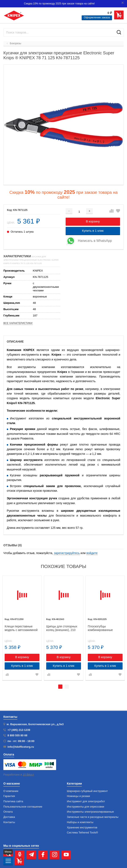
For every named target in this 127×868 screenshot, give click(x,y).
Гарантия (9, 796)
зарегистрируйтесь (67, 553)
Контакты (9, 822)
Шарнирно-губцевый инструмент (87, 791)
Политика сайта (13, 801)
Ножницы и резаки (78, 796)
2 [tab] (67, 687)
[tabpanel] (22, 628)
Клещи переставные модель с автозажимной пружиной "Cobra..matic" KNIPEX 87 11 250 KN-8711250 (21, 628)
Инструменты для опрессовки (86, 807)
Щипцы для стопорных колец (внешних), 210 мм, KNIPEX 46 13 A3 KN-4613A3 (62, 628)
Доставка (9, 817)
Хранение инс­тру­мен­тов (82, 828)
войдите (92, 553)
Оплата (8, 812)
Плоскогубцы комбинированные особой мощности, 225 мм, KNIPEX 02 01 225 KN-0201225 (103, 628)
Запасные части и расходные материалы (93, 817)
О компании (11, 791)
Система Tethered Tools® (82, 833)
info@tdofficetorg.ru (21, 747)
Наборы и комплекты (80, 822)
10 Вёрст (28, 775)
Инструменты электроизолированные (90, 812)
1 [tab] (60, 687)
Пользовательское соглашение (23, 807)
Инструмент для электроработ (86, 801)
